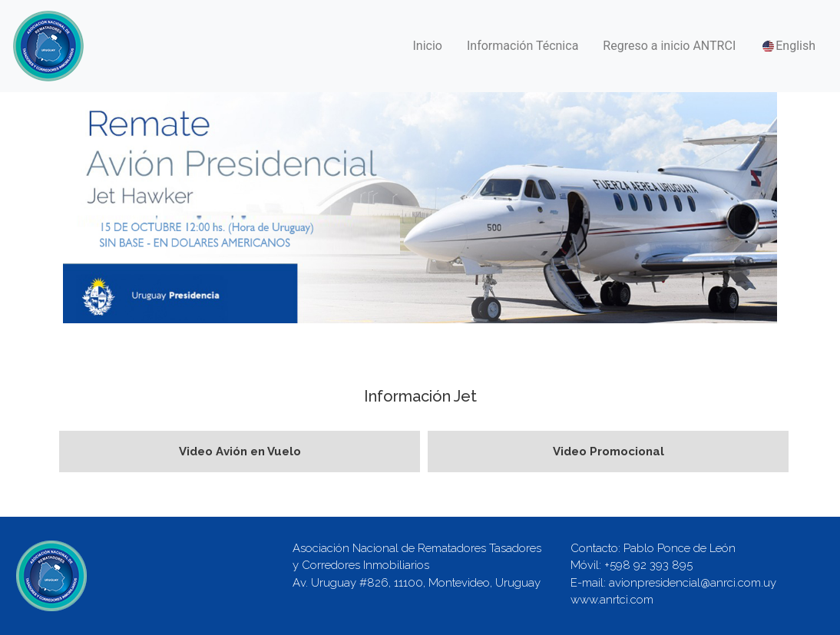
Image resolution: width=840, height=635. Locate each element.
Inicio (428, 46)
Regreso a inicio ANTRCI (669, 46)
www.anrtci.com (612, 600)
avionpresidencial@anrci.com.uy (693, 583)
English (788, 46)
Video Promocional (609, 451)
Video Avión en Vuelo (240, 451)
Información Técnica (523, 46)
